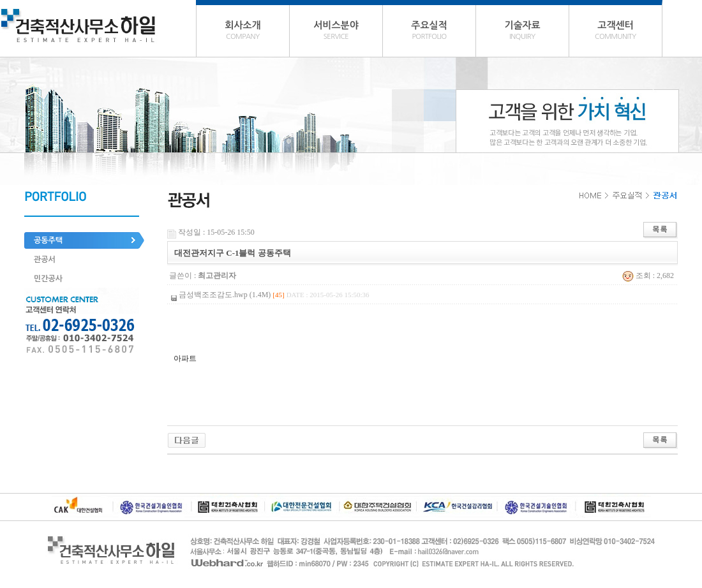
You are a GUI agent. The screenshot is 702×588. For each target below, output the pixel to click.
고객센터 (616, 32)
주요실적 (429, 32)
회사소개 (243, 32)
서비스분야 (336, 32)
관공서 (45, 260)
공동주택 (48, 240)
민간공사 (48, 279)
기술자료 (522, 32)
